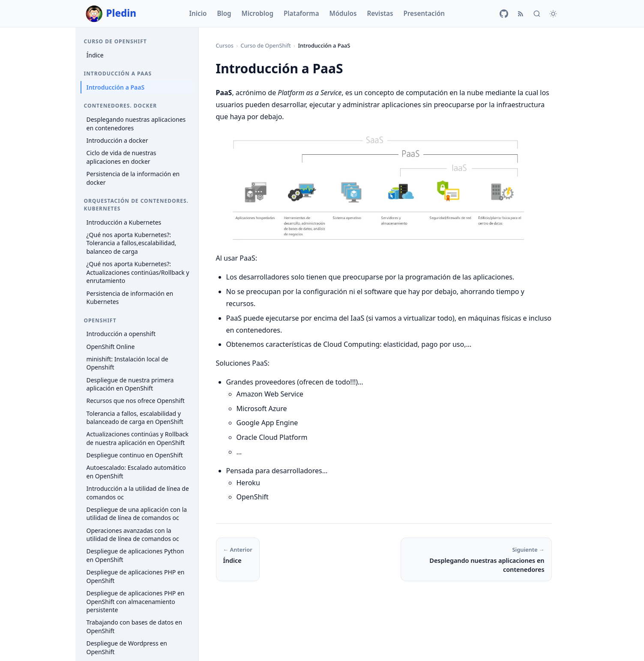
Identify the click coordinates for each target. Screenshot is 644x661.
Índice (95, 55)
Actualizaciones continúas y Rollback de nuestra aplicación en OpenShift (138, 438)
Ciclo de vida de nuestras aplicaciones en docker (121, 157)
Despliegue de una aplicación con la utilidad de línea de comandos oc (137, 514)
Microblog (258, 13)
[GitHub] (504, 14)
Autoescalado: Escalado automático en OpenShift (136, 472)
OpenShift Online (111, 347)
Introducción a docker (117, 140)
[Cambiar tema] (553, 14)
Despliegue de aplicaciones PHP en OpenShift (136, 576)
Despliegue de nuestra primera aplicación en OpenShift (130, 384)
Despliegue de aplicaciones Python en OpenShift (135, 555)
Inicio (198, 13)
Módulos (343, 13)
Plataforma (301, 13)
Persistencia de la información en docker (133, 178)
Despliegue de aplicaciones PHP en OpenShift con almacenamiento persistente (136, 601)
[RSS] (521, 14)
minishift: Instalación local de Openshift (127, 363)
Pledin (111, 14)
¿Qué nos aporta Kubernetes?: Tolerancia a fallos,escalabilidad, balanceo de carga (132, 243)
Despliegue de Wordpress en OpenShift (127, 647)
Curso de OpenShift (266, 45)
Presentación (424, 13)
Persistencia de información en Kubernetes (130, 298)
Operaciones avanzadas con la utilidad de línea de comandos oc (133, 535)
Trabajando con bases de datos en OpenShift (135, 626)
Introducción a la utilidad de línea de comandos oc (138, 493)
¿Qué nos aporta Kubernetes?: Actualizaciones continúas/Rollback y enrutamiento (138, 272)
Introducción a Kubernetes (124, 222)
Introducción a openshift (121, 334)
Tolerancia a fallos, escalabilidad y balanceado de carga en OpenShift (135, 418)
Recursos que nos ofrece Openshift (136, 401)
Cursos (225, 45)
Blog (224, 13)
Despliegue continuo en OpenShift (135, 455)
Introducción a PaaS (116, 87)
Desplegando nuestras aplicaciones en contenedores (136, 124)
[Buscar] (537, 14)
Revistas (380, 13)
